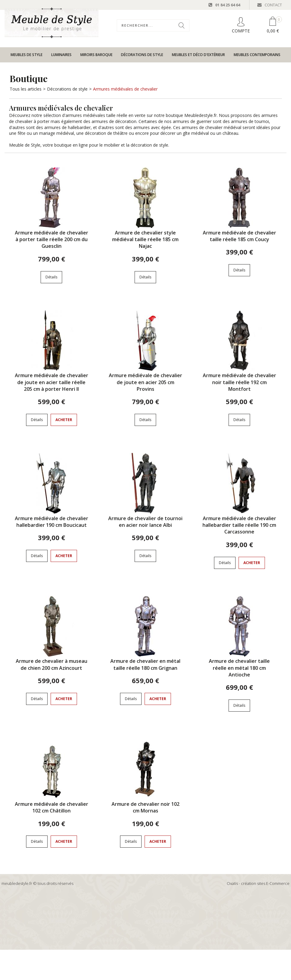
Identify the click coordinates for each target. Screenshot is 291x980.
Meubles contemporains (257, 55)
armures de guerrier (192, 121)
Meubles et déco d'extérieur (198, 55)
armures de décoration (114, 121)
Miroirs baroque (96, 55)
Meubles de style (27, 55)
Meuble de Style (25, 145)
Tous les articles (26, 89)
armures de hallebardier (67, 127)
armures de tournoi (250, 121)
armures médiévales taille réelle (96, 115)
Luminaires (61, 55)
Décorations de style (142, 55)
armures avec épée (152, 127)
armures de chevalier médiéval (211, 127)
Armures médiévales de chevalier (125, 89)
